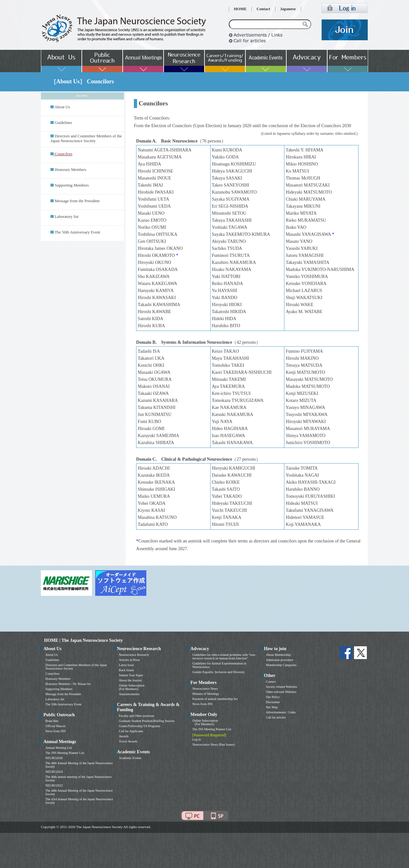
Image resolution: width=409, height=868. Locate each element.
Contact (263, 9)
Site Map (272, 707)
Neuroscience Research (134, 655)
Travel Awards (128, 741)
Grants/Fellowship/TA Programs (139, 726)
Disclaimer (273, 702)
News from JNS (56, 731)
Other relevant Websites (281, 692)
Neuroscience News (205, 689)
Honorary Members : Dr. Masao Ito (68, 684)
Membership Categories (281, 665)
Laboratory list (67, 217)
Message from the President (77, 201)
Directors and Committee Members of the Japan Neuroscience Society (86, 138)
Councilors (52, 674)
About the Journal (130, 680)
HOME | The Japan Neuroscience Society (83, 640)
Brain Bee (52, 721)
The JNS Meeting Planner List (65, 753)
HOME (240, 9)
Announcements (129, 694)
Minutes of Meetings (206, 694)
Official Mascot (55, 726)
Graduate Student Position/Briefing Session (147, 721)
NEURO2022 (54, 785)
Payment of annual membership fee (215, 699)
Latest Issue (127, 665)
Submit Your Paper (131, 675)
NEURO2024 (54, 772)
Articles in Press (129, 660)
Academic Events (130, 758)
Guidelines (63, 123)
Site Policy (273, 697)
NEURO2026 (54, 758)
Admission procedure (280, 660)
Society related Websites (282, 687)
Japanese (288, 9)
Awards (124, 736)
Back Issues (127, 670)
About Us (62, 107)
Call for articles (276, 717)
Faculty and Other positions (137, 716)
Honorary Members (70, 170)
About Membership (278, 655)
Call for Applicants (131, 731)
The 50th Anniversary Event (77, 232)
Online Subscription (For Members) (132, 687)
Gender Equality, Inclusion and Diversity (219, 672)
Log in (197, 739)
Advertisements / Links (281, 712)
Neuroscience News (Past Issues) (213, 745)
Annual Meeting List (59, 748)
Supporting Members (72, 185)
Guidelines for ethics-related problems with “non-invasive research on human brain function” (224, 657)
